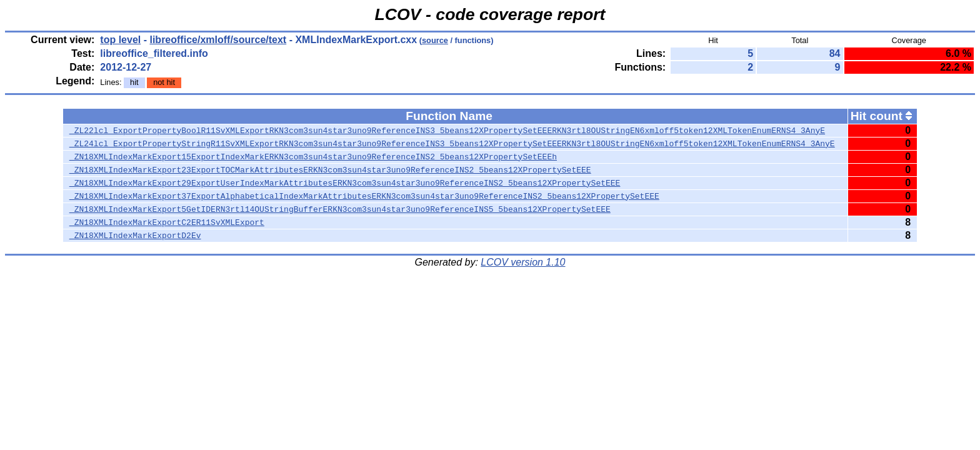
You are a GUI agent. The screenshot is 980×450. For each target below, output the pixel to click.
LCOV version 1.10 (523, 262)
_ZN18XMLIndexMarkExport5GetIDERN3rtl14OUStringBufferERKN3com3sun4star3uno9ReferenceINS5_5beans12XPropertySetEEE (340, 209)
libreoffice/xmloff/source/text (218, 40)
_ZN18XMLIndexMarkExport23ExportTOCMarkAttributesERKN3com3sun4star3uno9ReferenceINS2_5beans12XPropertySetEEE (330, 170)
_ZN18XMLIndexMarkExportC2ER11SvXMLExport (167, 222)
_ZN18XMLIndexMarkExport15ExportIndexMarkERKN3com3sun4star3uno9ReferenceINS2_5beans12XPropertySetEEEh (313, 157)
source (435, 40)
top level (120, 40)
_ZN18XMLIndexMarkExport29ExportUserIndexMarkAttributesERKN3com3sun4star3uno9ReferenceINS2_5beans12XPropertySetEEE (345, 183)
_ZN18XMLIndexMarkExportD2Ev (135, 236)
